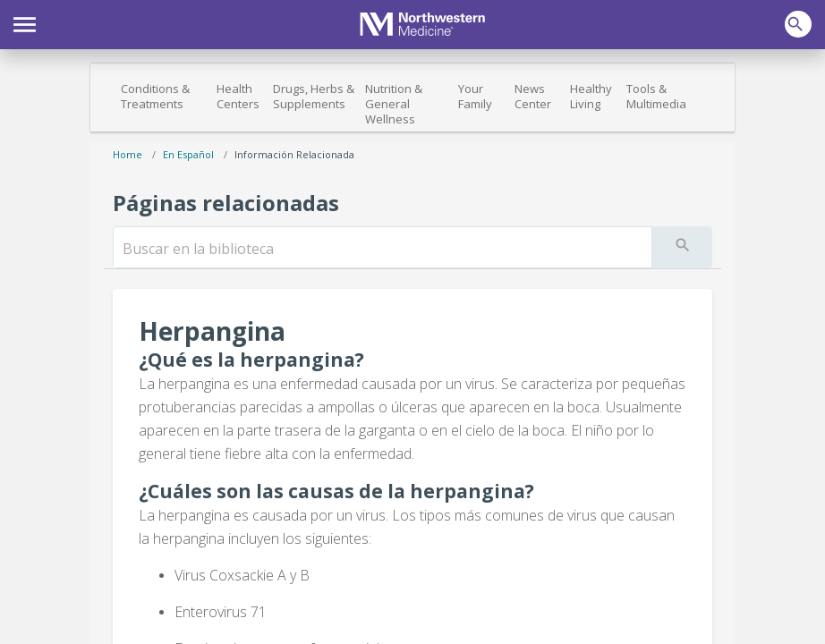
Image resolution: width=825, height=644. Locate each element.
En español (188, 154)
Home (128, 154)
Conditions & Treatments (155, 96)
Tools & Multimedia (656, 96)
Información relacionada (294, 154)
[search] (383, 249)
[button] (25, 22)
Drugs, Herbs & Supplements (314, 96)
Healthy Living (591, 96)
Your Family (475, 96)
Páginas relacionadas (226, 203)
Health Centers (238, 96)
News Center (533, 96)
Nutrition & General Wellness (394, 104)
